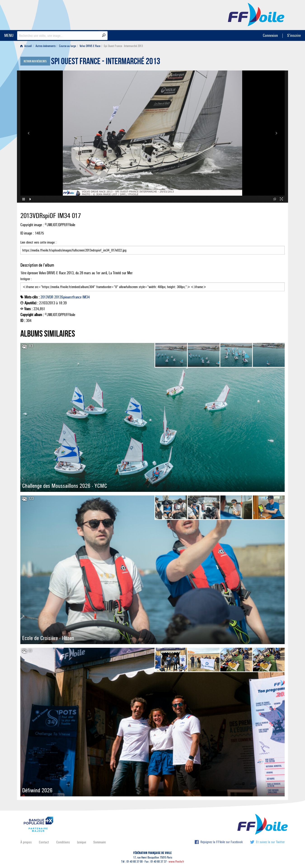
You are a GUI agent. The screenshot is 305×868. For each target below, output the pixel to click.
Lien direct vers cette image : (152, 247)
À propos (26, 842)
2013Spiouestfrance (68, 297)
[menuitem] (27, 46)
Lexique (82, 842)
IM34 (86, 297)
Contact (44, 842)
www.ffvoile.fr (176, 862)
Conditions (63, 842)
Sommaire (100, 842)
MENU (9, 35)
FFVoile (256, 14)
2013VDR (47, 297)
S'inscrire (294, 35)
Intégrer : (152, 284)
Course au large (67, 46)
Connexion (270, 35)
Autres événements (46, 46)
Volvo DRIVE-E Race (90, 46)
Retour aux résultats (35, 61)
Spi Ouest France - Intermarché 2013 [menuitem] (123, 46)
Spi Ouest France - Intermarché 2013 (106, 62)
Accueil (26, 46)
